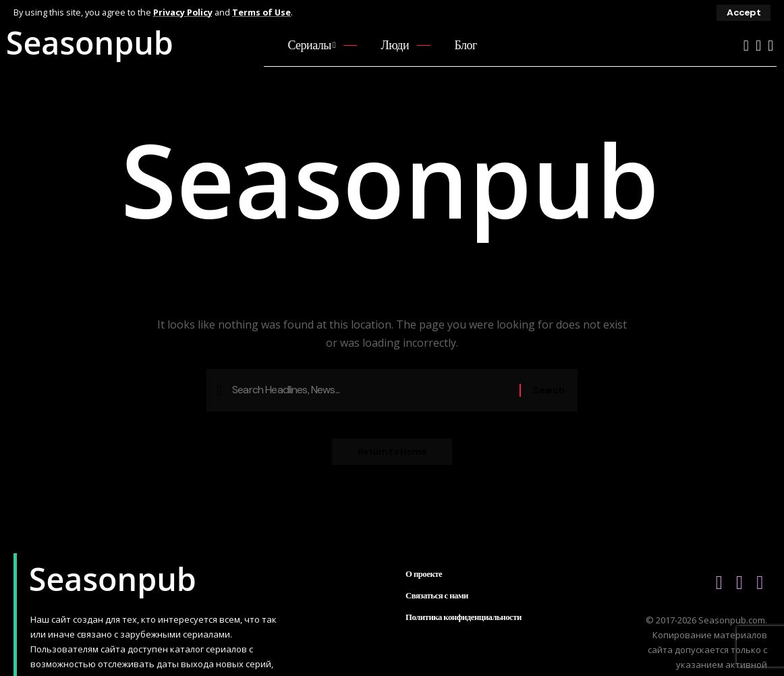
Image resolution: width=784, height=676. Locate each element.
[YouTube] (746, 46)
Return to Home (392, 453)
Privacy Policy (183, 12)
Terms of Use (263, 12)
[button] (744, 13)
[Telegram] (771, 46)
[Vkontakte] (758, 46)
